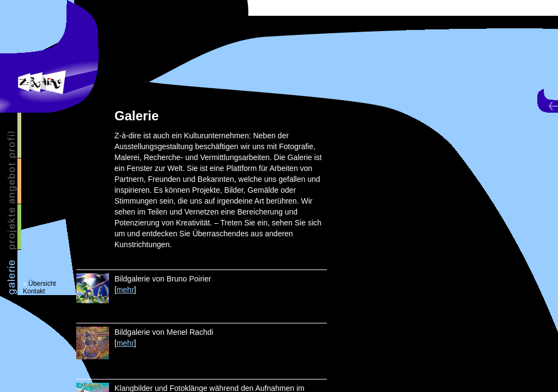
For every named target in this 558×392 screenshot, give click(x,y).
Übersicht (42, 284)
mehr (125, 290)
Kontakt (34, 291)
